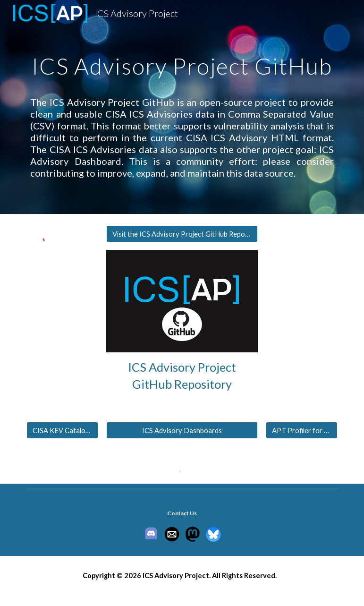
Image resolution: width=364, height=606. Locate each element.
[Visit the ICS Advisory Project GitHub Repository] (182, 234)
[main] (182, 59)
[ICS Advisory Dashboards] (182, 430)
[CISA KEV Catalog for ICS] (62, 430)
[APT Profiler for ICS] (302, 430)
